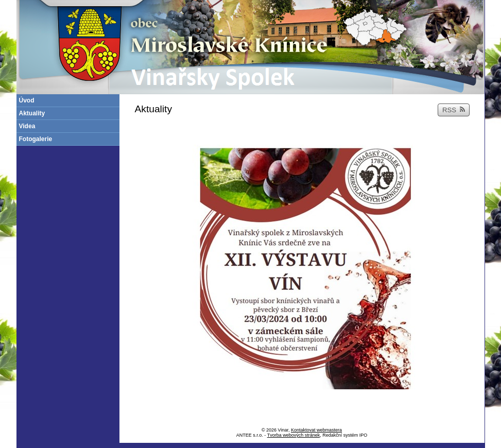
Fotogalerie (36, 139)
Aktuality (32, 113)
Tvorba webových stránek (294, 435)
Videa (27, 126)
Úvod (27, 100)
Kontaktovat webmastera (316, 430)
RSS (454, 110)
